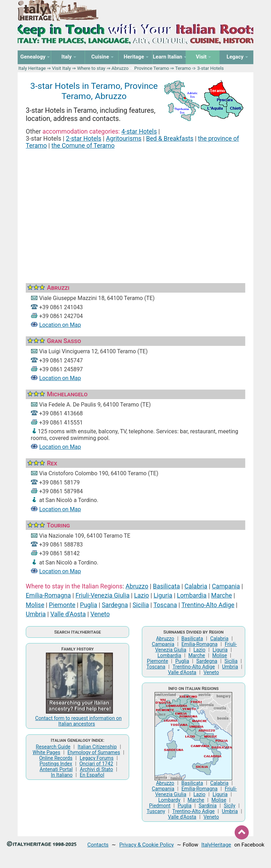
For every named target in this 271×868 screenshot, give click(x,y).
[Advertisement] (135, 208)
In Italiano (62, 775)
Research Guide (53, 747)
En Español (92, 775)
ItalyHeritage (216, 845)
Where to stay (91, 68)
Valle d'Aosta (68, 614)
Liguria (163, 595)
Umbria (36, 614)
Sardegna (115, 605)
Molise (35, 605)
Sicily (230, 806)
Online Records (56, 758)
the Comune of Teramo (83, 146)
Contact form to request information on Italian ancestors (79, 721)
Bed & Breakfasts (170, 139)
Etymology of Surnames (94, 752)
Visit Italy (61, 68)
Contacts (98, 845)
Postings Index (56, 764)
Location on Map (60, 325)
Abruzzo (120, 68)
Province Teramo (152, 68)
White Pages (46, 752)
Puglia (89, 605)
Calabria (196, 586)
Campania (226, 586)
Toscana (165, 605)
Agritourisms (124, 139)
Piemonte (62, 605)
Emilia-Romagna (48, 595)
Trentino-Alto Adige (208, 605)
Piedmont (160, 806)
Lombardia (192, 595)
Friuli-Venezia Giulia (103, 595)
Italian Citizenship (97, 747)
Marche (221, 595)
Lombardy (169, 800)
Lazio (141, 595)
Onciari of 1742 (96, 764)
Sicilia (141, 605)
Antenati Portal (56, 769)
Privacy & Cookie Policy (147, 845)
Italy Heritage (32, 68)
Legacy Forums (97, 758)
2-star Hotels (84, 139)
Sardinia (208, 806)
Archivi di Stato (96, 769)
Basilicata (166, 586)
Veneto (100, 614)
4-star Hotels (139, 132)
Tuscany (156, 811)
